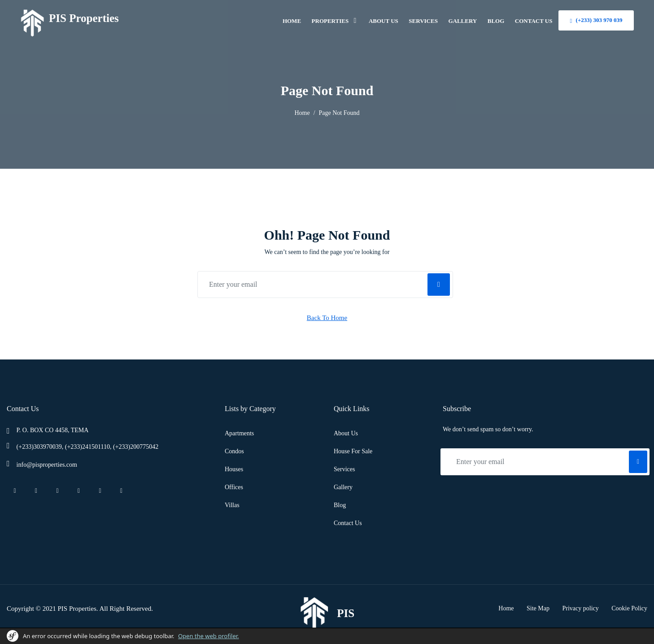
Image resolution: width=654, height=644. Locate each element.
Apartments (239, 433)
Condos (234, 451)
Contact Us (348, 523)
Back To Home (327, 318)
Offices (234, 487)
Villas (232, 505)
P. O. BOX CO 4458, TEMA (53, 430)
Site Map (538, 608)
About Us (346, 433)
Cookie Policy (629, 608)
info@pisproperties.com (47, 465)
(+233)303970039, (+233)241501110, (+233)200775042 (88, 447)
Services (344, 469)
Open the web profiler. (209, 636)
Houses (234, 469)
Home (302, 113)
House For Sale (353, 451)
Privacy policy (581, 608)
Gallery (343, 487)
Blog (340, 505)
